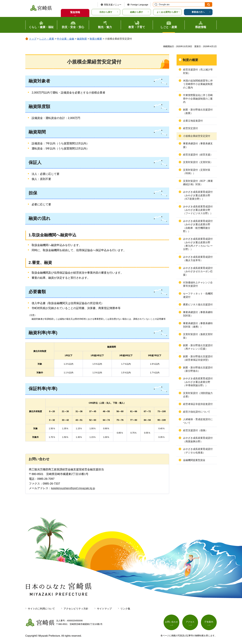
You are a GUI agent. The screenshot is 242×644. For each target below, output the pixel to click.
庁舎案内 (209, 622)
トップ (33, 39)
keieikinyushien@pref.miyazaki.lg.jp (73, 488)
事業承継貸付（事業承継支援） (198, 145)
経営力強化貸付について (197, 412)
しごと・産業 (47, 39)
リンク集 (125, 609)
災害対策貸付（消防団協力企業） (198, 395)
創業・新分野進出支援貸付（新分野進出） (198, 369)
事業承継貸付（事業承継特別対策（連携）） (198, 325)
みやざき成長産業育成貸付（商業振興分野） (198, 440)
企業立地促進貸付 (193, 121)
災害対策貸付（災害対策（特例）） (197, 172)
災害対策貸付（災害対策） (198, 162)
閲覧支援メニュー (113, 5)
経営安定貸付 (190, 128)
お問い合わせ (171, 622)
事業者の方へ (198, 12)
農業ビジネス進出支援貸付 (198, 305)
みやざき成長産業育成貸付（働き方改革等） (198, 259)
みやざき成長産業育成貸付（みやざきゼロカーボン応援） (198, 271)
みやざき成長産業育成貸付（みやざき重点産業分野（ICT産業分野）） (198, 195)
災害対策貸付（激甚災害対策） (198, 336)
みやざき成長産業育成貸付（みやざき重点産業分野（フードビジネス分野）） (198, 210)
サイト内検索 (156, 4)
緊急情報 (75, 12)
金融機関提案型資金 (194, 460)
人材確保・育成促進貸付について (198, 421)
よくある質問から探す (167, 12)
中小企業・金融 (65, 39)
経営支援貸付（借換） (195, 430)
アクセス (190, 622)
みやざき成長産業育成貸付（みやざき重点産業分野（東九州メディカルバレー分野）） (198, 244)
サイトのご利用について (41, 609)
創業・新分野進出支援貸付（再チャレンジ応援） (198, 347)
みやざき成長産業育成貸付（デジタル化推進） (198, 451)
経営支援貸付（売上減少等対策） (198, 71)
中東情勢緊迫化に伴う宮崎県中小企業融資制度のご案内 (198, 99)
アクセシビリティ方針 (76, 609)
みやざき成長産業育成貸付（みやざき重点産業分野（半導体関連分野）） (198, 382)
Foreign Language (139, 5)
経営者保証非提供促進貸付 (198, 404)
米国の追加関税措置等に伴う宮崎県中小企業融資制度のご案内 (198, 84)
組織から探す (137, 12)
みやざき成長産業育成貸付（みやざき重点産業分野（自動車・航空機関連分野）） (198, 226)
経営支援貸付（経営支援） (198, 155)
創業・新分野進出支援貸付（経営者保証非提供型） (198, 358)
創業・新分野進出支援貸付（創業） (198, 111)
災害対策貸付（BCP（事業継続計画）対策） (198, 183)
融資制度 (82, 39)
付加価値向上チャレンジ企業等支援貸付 (198, 284)
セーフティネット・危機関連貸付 (198, 295)
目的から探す (106, 12)
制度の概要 (96, 39)
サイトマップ (104, 609)
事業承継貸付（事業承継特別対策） (198, 314)
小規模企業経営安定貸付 (197, 136)
